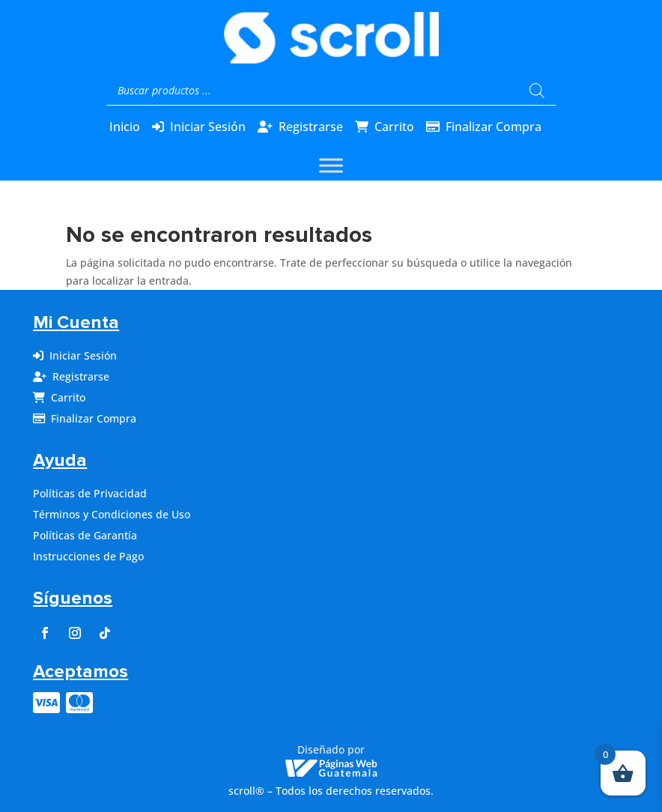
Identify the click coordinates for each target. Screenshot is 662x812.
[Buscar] (537, 91)
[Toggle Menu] (331, 166)
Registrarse (311, 127)
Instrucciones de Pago (88, 556)
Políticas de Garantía (85, 535)
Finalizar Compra (494, 127)
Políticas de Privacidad (90, 493)
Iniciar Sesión (208, 127)
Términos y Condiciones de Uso (112, 514)
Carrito (394, 127)
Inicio (125, 127)
